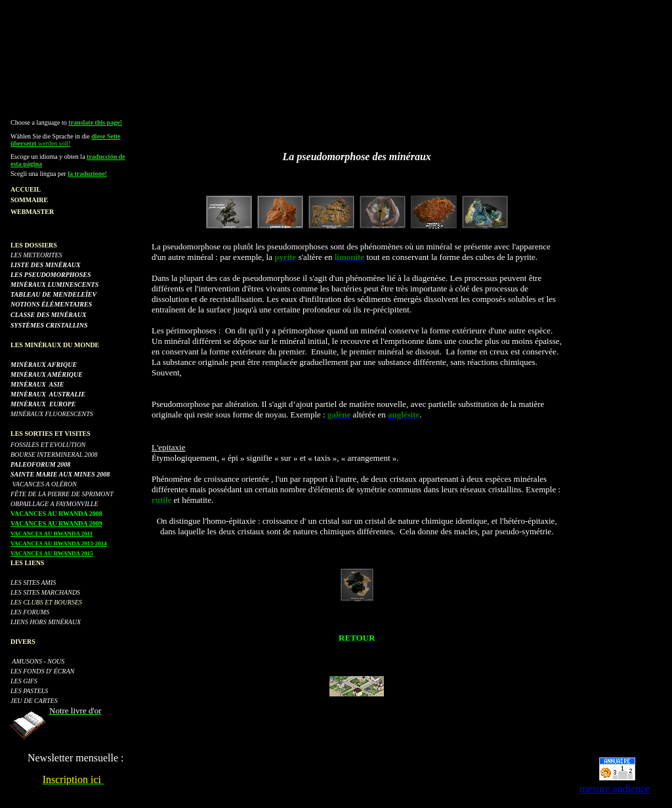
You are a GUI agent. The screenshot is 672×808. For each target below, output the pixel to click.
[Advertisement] (339, 35)
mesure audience (615, 789)
